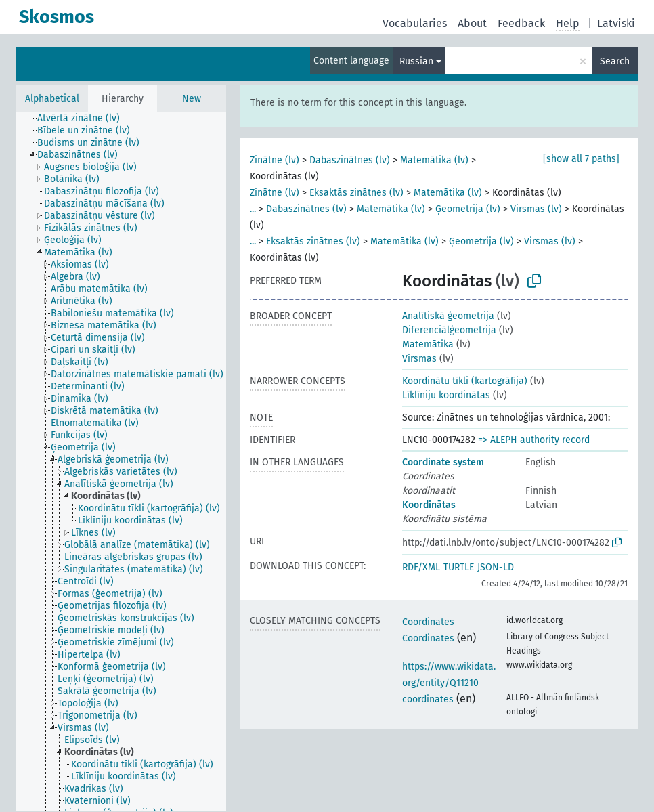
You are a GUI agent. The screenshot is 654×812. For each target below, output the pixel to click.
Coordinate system (443, 462)
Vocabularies (415, 23)
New (192, 99)
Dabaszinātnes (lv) (350, 160)
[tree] (121, 462)
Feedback (521, 23)
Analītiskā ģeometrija (448, 316)
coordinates (428, 699)
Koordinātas (429, 505)
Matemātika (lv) (434, 160)
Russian (416, 61)
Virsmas (419, 359)
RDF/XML (421, 567)
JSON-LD (496, 567)
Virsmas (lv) (536, 209)
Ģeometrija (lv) (468, 209)
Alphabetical (52, 99)
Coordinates (428, 622)
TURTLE (459, 567)
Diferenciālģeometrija (449, 330)
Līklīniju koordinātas (446, 395)
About (472, 23)
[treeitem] (84, 119)
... (253, 209)
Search (615, 61)
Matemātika (428, 344)
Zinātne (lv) (275, 160)
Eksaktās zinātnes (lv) (356, 193)
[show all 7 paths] (581, 159)
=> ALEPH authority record (534, 440)
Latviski (616, 23)
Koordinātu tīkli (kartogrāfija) (465, 381)
